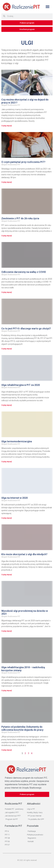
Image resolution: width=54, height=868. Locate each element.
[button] (47, 7)
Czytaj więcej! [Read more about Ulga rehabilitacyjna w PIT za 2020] (7, 405)
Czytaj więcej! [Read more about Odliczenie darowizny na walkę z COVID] (7, 292)
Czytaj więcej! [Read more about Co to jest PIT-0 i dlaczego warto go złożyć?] (7, 349)
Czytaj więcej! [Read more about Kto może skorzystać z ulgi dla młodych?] (7, 575)
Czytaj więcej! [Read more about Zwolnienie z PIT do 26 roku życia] (7, 236)
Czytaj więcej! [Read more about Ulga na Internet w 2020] (7, 518)
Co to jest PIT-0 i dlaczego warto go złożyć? (26, 329)
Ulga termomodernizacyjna (17, 441)
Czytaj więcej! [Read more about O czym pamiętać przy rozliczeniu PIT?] (7, 182)
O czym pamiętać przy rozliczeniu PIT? (23, 162)
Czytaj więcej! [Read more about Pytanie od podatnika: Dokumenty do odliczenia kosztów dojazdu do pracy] (7, 750)
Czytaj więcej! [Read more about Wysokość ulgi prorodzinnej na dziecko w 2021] (7, 631)
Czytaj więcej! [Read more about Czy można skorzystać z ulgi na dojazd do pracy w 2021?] (7, 126)
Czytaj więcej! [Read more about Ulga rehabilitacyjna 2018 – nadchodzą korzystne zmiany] (7, 691)
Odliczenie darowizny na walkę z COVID (24, 272)
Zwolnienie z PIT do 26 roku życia (20, 218)
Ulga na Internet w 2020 (15, 498)
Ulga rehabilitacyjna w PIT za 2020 (21, 385)
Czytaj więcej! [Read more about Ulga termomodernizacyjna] (7, 462)
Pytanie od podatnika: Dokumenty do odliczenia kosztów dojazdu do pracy (22, 728)
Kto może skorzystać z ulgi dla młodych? (24, 554)
